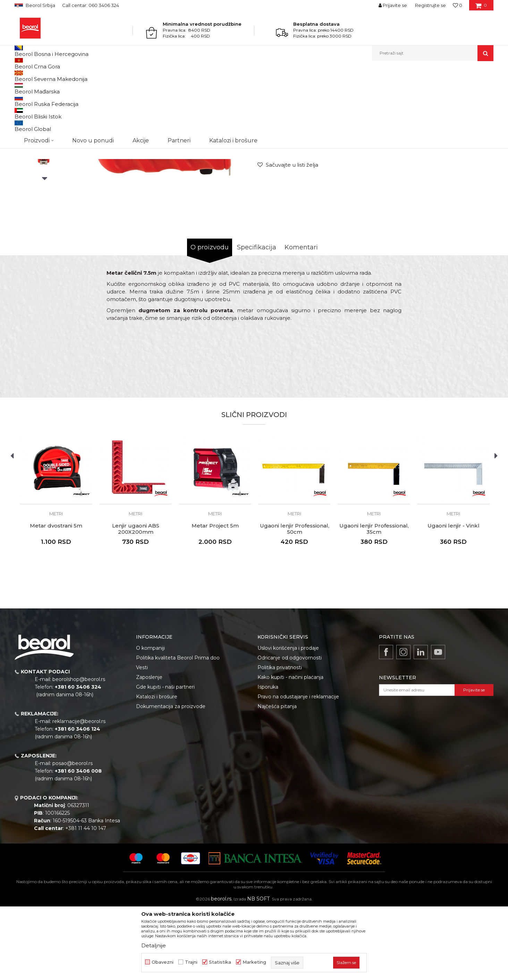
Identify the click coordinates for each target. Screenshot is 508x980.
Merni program (72, 76)
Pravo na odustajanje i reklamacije (298, 768)
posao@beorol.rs (73, 835)
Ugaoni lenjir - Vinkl (454, 597)
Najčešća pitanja (277, 778)
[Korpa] (481, 8)
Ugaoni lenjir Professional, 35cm (374, 600)
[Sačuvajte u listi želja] (288, 236)
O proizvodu (210, 319)
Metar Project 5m (215, 597)
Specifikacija (257, 319)
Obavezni (163, 962)
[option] (45, 129)
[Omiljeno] (458, 5)
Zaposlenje (149, 749)
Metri (161, 76)
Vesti (142, 739)
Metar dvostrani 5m (56, 597)
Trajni (191, 962)
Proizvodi (42, 76)
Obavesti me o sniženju (467, 193)
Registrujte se (430, 5)
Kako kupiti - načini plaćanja (290, 749)
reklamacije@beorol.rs (79, 793)
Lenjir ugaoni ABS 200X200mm (136, 600)
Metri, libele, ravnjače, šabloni (121, 76)
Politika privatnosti (280, 739)
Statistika (220, 962)
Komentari (301, 319)
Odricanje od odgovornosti (290, 729)
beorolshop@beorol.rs (79, 751)
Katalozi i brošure (157, 768)
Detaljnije (154, 945)
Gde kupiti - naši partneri (165, 758)
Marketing (254, 962)
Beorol (21, 76)
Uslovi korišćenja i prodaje (288, 720)
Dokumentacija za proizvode (171, 778)
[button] (433, 53)
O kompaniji (150, 720)
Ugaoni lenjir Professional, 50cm (295, 600)
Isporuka (268, 758)
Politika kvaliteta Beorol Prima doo (178, 729)
